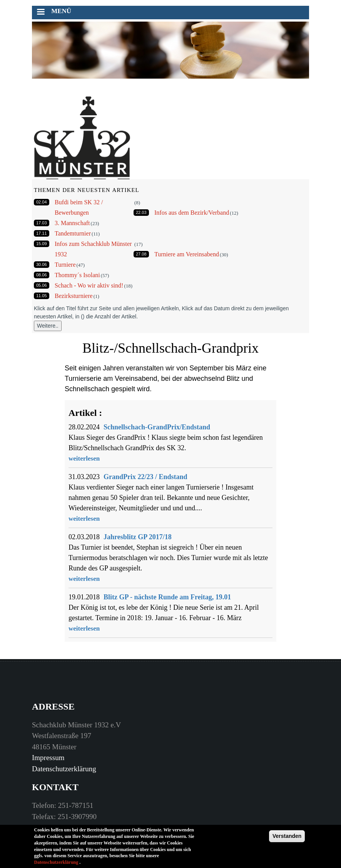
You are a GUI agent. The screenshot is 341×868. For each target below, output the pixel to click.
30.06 (42, 264)
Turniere (65, 265)
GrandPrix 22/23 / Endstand (145, 477)
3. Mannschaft (72, 223)
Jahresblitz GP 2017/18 (138, 537)
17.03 (42, 223)
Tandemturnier (73, 233)
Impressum (48, 758)
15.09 (42, 244)
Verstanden (287, 838)
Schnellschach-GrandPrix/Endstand (157, 427)
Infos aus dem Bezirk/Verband (192, 213)
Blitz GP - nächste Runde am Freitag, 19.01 (167, 597)
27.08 (141, 254)
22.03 (141, 212)
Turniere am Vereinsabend (187, 254)
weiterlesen (84, 458)
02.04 (42, 202)
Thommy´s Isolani (77, 275)
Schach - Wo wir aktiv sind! (89, 285)
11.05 (42, 296)
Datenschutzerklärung (64, 769)
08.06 (42, 275)
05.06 (42, 285)
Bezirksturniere (74, 296)
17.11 (42, 233)
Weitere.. (48, 326)
